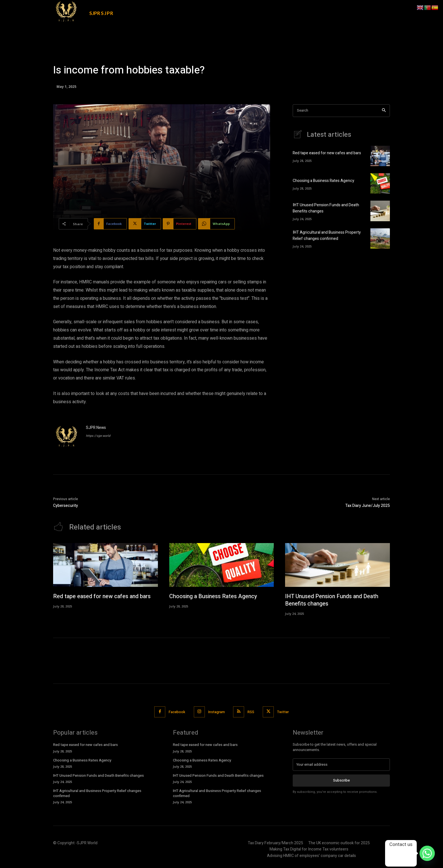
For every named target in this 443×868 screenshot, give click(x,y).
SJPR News (96, 428)
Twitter (283, 712)
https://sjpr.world (98, 436)
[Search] (384, 111)
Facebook (177, 712)
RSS (251, 712)
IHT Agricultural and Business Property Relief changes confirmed (327, 236)
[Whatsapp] (427, 853)
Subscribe (341, 781)
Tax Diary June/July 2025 (368, 506)
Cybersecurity (66, 506)
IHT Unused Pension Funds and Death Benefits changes (333, 600)
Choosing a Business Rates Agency (323, 181)
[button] (348, 9)
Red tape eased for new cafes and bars (327, 154)
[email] (341, 765)
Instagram (217, 712)
